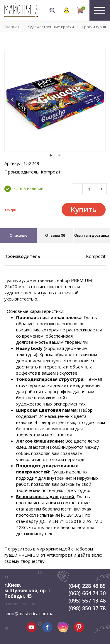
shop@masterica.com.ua (29, 613)
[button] (12, 100)
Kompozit (51, 172)
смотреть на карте (20, 604)
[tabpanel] (55, 101)
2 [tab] (60, 156)
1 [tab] (51, 156)
